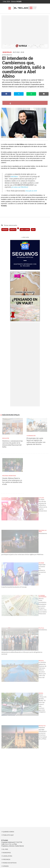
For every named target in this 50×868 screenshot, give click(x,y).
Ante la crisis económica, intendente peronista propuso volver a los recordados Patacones (43, 606)
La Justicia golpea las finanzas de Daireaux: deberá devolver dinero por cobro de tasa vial (42, 670)
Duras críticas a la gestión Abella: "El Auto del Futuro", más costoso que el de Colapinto (42, 703)
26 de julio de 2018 (31, 191)
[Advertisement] (25, 30)
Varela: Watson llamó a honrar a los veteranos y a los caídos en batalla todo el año (12, 481)
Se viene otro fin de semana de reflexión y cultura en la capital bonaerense (43, 505)
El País (5, 849)
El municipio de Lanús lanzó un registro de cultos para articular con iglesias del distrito (36, 441)
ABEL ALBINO (25, 230)
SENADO (5, 230)
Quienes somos (8, 832)
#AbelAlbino (14, 177)
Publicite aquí (7, 835)
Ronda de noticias (9, 863)
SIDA (33, 230)
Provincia (6, 859)
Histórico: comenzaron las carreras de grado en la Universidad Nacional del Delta (12, 444)
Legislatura (7, 856)
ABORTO (13, 230)
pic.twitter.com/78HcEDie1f (20, 187)
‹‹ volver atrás (25, 237)
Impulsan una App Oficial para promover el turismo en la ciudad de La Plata (43, 733)
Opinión (5, 866)
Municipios (6, 853)
